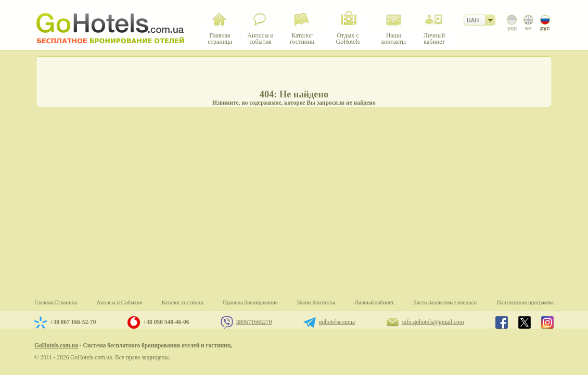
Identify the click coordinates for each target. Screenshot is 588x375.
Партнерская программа (525, 302)
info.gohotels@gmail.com (433, 322)
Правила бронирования (250, 302)
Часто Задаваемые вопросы (445, 302)
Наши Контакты (316, 302)
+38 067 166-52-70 (73, 322)
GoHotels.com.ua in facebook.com (502, 322)
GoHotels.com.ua (56, 345)
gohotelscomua (337, 322)
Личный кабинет (374, 302)
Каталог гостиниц (182, 302)
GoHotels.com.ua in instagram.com (547, 322)
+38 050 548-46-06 (166, 322)
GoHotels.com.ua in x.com (525, 322)
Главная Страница (56, 302)
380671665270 (254, 322)
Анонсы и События (119, 302)
